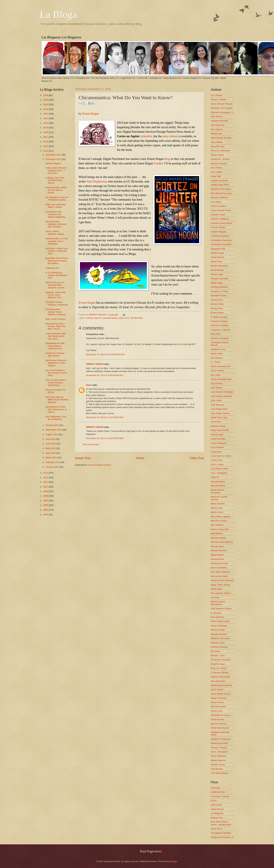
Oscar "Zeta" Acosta (220, 585)
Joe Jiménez (217, 383)
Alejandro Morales (219, 121)
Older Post (197, 458)
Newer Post (83, 458)
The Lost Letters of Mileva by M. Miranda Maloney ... (57, 400)
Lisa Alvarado (217, 447)
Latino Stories (217, 809)
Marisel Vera (217, 508)
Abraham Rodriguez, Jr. (222, 112)
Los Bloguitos (217, 813)
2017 (46, 137)
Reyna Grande (218, 630)
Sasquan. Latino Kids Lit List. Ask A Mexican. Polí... (55, 295)
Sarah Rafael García (220, 694)
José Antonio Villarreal (221, 396)
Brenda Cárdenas (219, 197)
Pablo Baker (217, 589)
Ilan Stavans (217, 358)
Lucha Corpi (216, 460)
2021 (46, 118)
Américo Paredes (219, 163)
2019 (46, 128)
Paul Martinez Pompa (221, 609)
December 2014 (54, 155)
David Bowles (217, 270)
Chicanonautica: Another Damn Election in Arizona (55, 312)
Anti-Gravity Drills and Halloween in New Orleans (56, 363)
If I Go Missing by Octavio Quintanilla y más (56, 275)
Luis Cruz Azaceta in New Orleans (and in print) (56, 373)
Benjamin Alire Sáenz (221, 189)
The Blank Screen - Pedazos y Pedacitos (57, 303)
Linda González (218, 439)
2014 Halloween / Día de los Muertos (56, 418)
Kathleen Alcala (218, 426)
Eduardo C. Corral (219, 291)
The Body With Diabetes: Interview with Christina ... (56, 224)
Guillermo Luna (218, 349)
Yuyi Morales (217, 769)
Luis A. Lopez (217, 464)
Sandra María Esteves (221, 685)
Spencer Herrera (219, 724)
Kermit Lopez (217, 435)
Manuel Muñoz (218, 482)
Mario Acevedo (218, 504)
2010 (46, 487)
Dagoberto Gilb (218, 249)
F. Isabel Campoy (219, 317)
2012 (46, 477)
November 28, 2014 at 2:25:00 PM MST (105, 438)
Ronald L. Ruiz (218, 655)
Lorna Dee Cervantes (221, 456)
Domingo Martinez (219, 287)
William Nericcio (218, 760)
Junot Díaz (216, 422)
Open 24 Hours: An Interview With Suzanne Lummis (55, 285)
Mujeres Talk (217, 818)
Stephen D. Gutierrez (221, 739)
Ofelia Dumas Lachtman (222, 580)
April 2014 (51, 453)
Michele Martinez (219, 551)
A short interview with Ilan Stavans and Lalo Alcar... (55, 336)
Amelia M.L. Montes (220, 159)
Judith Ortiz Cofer (219, 417)
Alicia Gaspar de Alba (221, 138)
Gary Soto (216, 334)
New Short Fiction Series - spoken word (221, 823)
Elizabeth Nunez (219, 296)
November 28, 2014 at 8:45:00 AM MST (105, 375)
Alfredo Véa (216, 134)
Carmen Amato (218, 215)
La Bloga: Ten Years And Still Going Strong (55, 180)
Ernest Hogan (91, 114)
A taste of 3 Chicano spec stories (55, 354)
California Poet (218, 792)
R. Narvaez (216, 613)
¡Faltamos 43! (52, 268)
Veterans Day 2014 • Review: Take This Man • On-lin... (55, 326)
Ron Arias (215, 651)
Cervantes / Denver (220, 796)
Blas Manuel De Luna (221, 193)
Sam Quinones (218, 681)
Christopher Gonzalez (221, 244)
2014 (46, 151)
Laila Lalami (216, 805)
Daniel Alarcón (218, 257)
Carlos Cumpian (218, 206)
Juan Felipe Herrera (220, 413)
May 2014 (51, 448)
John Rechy (216, 388)
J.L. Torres (216, 362)
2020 (46, 123)
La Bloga (58, 14)
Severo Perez (217, 702)
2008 (46, 496)
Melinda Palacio (218, 538)
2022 (46, 114)
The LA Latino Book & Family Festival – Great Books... (56, 383)
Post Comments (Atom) (99, 465)
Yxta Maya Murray (219, 773)
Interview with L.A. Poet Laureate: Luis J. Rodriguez (57, 241)
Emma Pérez (217, 300)
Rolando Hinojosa (219, 647)
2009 (46, 491)
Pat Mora (215, 597)
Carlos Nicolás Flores (221, 210)
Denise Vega (217, 274)
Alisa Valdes (217, 142)
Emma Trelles (217, 304)
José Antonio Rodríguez (222, 392)
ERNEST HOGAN (98, 315)
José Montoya (217, 405)
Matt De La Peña (219, 521)
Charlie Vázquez (219, 232)
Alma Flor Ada (217, 146)
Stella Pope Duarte (220, 728)
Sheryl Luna (216, 711)
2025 (46, 100)
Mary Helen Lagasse (221, 517)
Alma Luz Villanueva (220, 151)
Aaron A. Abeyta (218, 99)
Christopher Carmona (221, 240)
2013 (46, 473)
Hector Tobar (217, 353)
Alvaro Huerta (217, 155)
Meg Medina (217, 533)
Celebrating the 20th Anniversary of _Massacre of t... (55, 346)
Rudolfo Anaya (218, 664)
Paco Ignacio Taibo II (221, 593)
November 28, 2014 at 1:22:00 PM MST (105, 417)
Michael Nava (217, 546)
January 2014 (53, 467)
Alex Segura (217, 129)
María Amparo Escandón (217, 491)
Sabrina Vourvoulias (220, 677)
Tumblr (158, 163)
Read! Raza (216, 829)
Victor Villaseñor (218, 756)
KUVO (214, 801)
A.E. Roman (216, 95)
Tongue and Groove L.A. (222, 837)
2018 (46, 132)
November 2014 (54, 159)
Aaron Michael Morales (222, 104)
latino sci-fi (124, 318)
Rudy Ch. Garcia (219, 668)
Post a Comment (91, 444)
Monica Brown (218, 559)
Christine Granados (220, 236)
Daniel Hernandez (219, 266)
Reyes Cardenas (219, 626)
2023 (46, 109)
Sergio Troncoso (219, 698)
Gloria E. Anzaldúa (220, 338)
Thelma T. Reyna (219, 748)
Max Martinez (217, 525)
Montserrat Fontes (219, 563)
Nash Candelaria (219, 568)
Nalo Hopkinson (96, 181)
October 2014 (53, 425)
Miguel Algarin (217, 555)
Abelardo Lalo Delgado (222, 108)
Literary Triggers (53, 163)
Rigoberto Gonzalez (220, 638)
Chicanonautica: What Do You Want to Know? (56, 190)
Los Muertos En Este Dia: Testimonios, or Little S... (56, 409)
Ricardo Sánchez (219, 634)
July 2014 (51, 439)
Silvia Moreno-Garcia (221, 715)
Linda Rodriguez (219, 443)
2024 (46, 104)
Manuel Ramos (218, 486)
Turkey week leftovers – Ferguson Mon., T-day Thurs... (57, 170)
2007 (46, 501)
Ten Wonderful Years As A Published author (57, 199)
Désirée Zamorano (220, 279)
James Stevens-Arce (221, 366)
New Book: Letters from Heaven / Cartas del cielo (57, 251)
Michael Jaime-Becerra (222, 542)
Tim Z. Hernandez (219, 752)
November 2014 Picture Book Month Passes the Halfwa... (57, 261)
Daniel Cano (217, 261)
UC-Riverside (136, 318)
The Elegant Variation (221, 833)
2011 (46, 482)
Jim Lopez (216, 375)
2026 (46, 95)
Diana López (217, 283)
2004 (46, 515)
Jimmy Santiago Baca (221, 379)
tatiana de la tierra (219, 743)
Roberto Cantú (218, 643)
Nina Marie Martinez (220, 572)
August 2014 (52, 434)
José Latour (216, 400)
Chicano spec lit (94, 318)
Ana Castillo (216, 172)
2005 (46, 510)
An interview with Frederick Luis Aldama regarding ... (56, 214)
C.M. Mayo (216, 202)
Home (140, 458)
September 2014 (54, 430)
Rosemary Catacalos (221, 660)
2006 (46, 505)
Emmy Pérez (217, 308)
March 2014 (52, 458)
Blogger (174, 861)
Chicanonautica (110, 318)
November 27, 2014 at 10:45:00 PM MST (106, 354)
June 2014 (51, 444)
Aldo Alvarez (217, 117)
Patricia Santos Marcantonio (218, 603)
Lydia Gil (215, 477)
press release (170, 136)
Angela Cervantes (219, 181)
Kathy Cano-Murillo (220, 430)
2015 (46, 146)
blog (167, 159)
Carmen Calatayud (220, 219)
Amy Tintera (216, 168)
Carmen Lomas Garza (221, 223)
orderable (146, 136)
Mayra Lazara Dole (220, 529)
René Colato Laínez (220, 621)
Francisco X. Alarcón (221, 330)
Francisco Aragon (219, 321)
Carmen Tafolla (218, 227)
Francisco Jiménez (220, 325)
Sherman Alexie (218, 707)
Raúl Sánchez (217, 617)
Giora (89, 385)
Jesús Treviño (217, 371)
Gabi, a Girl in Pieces (55, 319)
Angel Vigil (216, 176)
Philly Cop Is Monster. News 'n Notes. (56, 206)
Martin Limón (217, 512)
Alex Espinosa (218, 125)
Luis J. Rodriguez (219, 473)
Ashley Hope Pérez (220, 185)
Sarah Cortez (217, 689)
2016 (46, 142)
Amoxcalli (215, 788)
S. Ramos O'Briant (220, 673)
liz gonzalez (216, 452)
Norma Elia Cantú (219, 576)
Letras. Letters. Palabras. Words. (55, 233)
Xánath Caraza (218, 765)
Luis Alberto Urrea (219, 469)
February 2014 (53, 462)
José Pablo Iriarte (219, 409)
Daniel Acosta (217, 253)
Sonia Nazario (217, 719)
